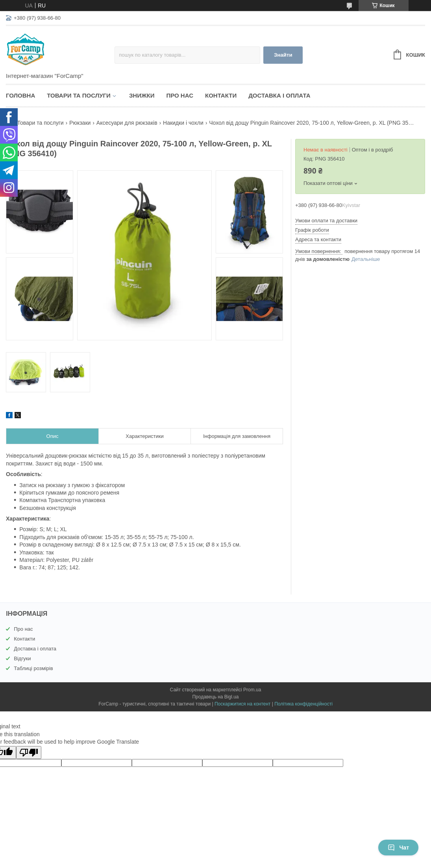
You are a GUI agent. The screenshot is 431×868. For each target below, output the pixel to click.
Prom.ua (252, 690)
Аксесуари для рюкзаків (127, 123)
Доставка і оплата (279, 95)
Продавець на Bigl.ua (215, 697)
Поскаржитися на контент (242, 704)
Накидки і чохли (183, 123)
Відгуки (22, 658)
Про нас (180, 95)
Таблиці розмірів (33, 668)
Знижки (142, 95)
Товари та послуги (79, 95)
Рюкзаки (80, 123)
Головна (20, 95)
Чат (398, 848)
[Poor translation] (29, 753)
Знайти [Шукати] (283, 55)
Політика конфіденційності (303, 704)
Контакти (221, 95)
